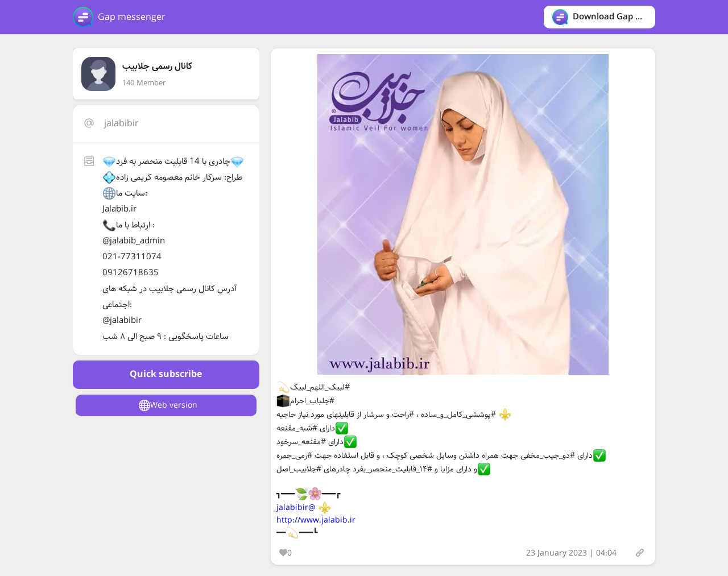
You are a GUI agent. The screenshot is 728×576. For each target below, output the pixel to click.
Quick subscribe (166, 374)
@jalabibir (296, 508)
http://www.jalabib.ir (316, 520)
